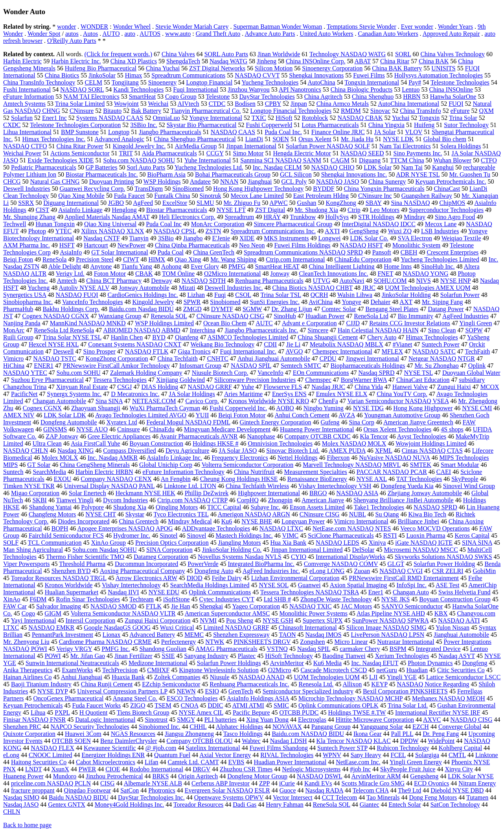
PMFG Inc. (116, 649)
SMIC (281, 705)
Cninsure (129, 429)
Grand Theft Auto (218, 34)
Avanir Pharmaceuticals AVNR (199, 436)
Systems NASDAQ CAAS (110, 118)
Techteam (142, 599)
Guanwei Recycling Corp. (93, 189)
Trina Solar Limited (80, 104)
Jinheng (267, 61)
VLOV (414, 132)
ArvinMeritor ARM (376, 776)
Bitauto (112, 111)
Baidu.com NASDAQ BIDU (308, 734)
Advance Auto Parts (270, 34)
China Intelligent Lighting (342, 266)
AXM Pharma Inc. (27, 245)
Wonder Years (455, 27)
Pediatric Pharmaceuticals (44, 167)
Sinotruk (210, 196)
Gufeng (330, 422)
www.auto (178, 34)
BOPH (60, 528)
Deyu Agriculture (188, 451)
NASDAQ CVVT (257, 75)
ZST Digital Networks (217, 68)
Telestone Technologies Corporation (75, 125)
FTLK (154, 606)
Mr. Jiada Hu (357, 139)
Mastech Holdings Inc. (244, 535)
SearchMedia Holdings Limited (210, 585)
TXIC (259, 118)
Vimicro (13, 359)
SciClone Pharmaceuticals (341, 535)
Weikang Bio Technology (223, 344)
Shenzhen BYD (71, 571)
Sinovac (381, 111)
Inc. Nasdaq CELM (277, 167)
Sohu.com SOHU (79, 373)
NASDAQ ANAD (262, 677)
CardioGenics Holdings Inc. (143, 295)
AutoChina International (408, 104)
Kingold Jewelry (153, 302)
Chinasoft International (308, 628)
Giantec (370, 805)
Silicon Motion (274, 68)
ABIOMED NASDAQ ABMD (142, 330)
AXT (406, 302)
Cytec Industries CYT (227, 599)
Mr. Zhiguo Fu (242, 203)
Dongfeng (475, 663)
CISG (107, 783)
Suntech (13, 472)
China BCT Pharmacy (114, 281)
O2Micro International (232, 274)
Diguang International (71, 203)
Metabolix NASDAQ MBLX (347, 344)
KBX (441, 613)
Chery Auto (382, 337)
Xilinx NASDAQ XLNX (112, 231)
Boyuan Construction (156, 443)
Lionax (111, 635)
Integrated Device (438, 649)
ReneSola (54, 259)
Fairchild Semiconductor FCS (66, 535)
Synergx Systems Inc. (74, 394)
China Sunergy (387, 182)
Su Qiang (387, 514)
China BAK (434, 61)
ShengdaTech (183, 61)
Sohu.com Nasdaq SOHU (105, 550)
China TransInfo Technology (39, 82)
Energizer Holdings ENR (113, 755)
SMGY (186, 720)
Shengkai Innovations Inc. (354, 174)
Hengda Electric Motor (302, 153)
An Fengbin (176, 479)
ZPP (264, 783)
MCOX (490, 387)
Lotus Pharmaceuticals (330, 125)
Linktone (487, 755)
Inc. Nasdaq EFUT (375, 663)
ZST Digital (270, 210)
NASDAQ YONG (425, 274)
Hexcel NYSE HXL (54, 344)
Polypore (92, 507)
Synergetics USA (25, 295)
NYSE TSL (418, 373)
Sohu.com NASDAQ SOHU (139, 160)
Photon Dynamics (430, 663)
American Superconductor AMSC (227, 613)
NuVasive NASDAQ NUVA (394, 458)
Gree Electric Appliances (119, 436)
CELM (93, 82)
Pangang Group (331, 727)
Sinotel (168, 535)
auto (130, 34)
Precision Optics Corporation (172, 543)
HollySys (337, 217)
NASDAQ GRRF (210, 387)
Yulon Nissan (452, 628)
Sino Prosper (99, 351)
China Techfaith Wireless (257, 486)
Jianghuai (260, 182)
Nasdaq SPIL (314, 649)
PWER (87, 769)
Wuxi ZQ (400, 231)
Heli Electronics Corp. (187, 217)
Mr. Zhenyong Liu (26, 642)
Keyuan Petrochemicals (33, 705)
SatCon (130, 790)
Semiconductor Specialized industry (308, 691)
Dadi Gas (245, 805)
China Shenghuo (373, 97)
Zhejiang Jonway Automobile (425, 493)
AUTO (111, 34)
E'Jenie (221, 238)
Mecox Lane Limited (257, 196)
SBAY (374, 203)
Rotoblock (315, 118)
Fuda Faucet (130, 196)
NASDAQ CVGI (401, 571)
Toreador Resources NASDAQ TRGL (59, 578)
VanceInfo (270, 373)
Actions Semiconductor (80, 153)
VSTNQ (277, 649)
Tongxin (429, 118)
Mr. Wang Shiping (233, 259)
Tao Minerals (383, 797)
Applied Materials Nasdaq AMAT (107, 217)
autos (72, 34)
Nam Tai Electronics (405, 146)
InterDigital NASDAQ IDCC (379, 224)
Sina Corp (361, 422)
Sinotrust (156, 720)
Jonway (280, 274)
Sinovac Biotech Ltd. (293, 451)
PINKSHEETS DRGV (262, 642)
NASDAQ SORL (82, 89)
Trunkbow (303, 217)
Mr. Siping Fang (442, 302)
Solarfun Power (460, 295)
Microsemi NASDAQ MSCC (421, 550)
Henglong (124, 210)
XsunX (60, 769)
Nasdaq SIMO (21, 797)
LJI (373, 677)
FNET (385, 274)
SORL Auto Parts (226, 54)
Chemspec (318, 380)
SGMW (252, 309)
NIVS (424, 281)
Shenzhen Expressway (241, 635)
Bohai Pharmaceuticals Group (233, 174)
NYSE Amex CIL (201, 712)
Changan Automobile (59, 401)
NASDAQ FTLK (147, 351)
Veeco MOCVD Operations (435, 528)
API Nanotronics (300, 89)
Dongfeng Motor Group (257, 776)
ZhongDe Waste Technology (336, 599)
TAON (287, 635)
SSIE (168, 656)
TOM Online (178, 274)
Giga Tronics (194, 351)
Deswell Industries (27, 189)
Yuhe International (208, 160)
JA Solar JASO (238, 451)
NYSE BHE (257, 521)
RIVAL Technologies (287, 755)
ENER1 (44, 366)
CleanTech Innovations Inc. (333, 274)
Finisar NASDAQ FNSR (34, 720)
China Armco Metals (343, 104)
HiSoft (284, 118)
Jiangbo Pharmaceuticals (170, 132)
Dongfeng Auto (214, 571)
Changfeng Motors (52, 514)
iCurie (287, 783)
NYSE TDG (368, 408)
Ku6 (227, 521)
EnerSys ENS (289, 394)
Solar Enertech (87, 493)
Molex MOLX (60, 458)
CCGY (215, 153)
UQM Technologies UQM (327, 677)
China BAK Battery (397, 68)
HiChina (14, 366)
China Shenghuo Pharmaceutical (195, 139)
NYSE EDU (164, 592)
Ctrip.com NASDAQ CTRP (192, 500)
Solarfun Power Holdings (229, 663)
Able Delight (65, 266)
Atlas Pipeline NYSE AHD (391, 613)
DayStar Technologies (267, 97)
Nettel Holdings (298, 458)
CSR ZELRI (448, 571)
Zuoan (362, 571)
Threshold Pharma (82, 564)
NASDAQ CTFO (25, 146)
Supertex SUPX (323, 620)
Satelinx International (213, 748)
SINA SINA (477, 543)
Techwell (15, 224)
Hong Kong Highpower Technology (258, 189)
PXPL (62, 712)
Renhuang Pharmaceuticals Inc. (249, 684)
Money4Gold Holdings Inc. (129, 805)
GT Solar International (120, 252)
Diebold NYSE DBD (457, 790)
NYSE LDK (398, 139)
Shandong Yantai (50, 507)
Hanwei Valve (410, 387)
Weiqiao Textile (461, 238)
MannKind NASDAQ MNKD (88, 323)
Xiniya (377, 543)
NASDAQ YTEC (25, 373)
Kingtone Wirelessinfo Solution (219, 670)
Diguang (370, 160)
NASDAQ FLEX (52, 748)
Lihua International (27, 132)
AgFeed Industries (465, 316)
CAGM (340, 160)
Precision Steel (95, 259)
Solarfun (22, 118)
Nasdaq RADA (324, 790)
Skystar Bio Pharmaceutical (202, 125)
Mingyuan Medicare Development (227, 429)
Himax (134, 75)
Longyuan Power (303, 521)
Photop (37, 231)
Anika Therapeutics (28, 670)
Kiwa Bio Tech (427, 514)
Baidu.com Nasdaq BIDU (141, 309)
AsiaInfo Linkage (80, 210)
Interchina (203, 330)
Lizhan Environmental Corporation (295, 578)
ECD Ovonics (431, 783)
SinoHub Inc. (438, 266)
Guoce (288, 790)
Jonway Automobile (144, 288)
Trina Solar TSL (281, 295)
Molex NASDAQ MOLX (354, 443)
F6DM (38, 599)
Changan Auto (411, 592)
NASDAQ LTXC (281, 528)
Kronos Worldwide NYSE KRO (269, 401)
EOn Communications (321, 373)
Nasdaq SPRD (377, 373)
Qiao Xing (188, 259)
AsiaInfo (71, 252)
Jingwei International (373, 359)
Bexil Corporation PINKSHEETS (405, 691)
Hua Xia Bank (289, 543)
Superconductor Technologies (446, 210)
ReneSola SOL (332, 805)
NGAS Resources (133, 734)
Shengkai (211, 606)
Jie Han (180, 606)
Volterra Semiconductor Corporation (247, 465)
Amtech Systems (24, 104)
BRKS (161, 776)
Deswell (63, 351)
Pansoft (382, 252)
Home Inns (398, 266)
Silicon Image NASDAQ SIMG (386, 628)
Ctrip (354, 210)
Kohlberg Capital (460, 748)
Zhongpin (280, 500)
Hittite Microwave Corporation (375, 720)
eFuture (460, 111)
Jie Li (293, 344)
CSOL (243, 295)
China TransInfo (420, 111)
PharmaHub (18, 309)
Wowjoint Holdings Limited (431, 443)
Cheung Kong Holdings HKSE (239, 479)
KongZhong (341, 203)
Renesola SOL (169, 316)
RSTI (390, 535)
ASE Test (447, 585)
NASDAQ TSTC (55, 359)
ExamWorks (77, 670)
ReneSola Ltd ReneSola (64, 330)
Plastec (247, 656)
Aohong (171, 266)
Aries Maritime (243, 394)
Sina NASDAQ (410, 203)
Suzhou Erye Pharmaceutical (47, 380)
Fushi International (27, 89)
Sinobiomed (225, 302)
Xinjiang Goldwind (180, 380)
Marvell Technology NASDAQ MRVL (352, 465)
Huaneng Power (23, 776)
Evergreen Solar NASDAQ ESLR (227, 790)
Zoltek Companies (177, 677)
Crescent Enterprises (452, 252)
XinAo (12, 599)
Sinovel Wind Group (469, 486)
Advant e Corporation (309, 323)
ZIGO (138, 705)
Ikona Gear (368, 734)
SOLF (11, 543)
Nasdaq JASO (21, 805)
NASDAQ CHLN (26, 451)
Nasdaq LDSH (289, 741)
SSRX (26, 203)
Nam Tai (412, 167)
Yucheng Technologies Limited (440, 259)
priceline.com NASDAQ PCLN (51, 783)
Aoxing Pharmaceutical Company (143, 571)
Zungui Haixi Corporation (157, 620)
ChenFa (328, 401)
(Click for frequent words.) (118, 54)
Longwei (330, 238)
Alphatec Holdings (239, 727)
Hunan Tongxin (55, 224)
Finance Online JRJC (338, 132)
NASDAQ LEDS (338, 543)
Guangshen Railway (427, 196)
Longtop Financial (209, 82)
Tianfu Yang (137, 266)
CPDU (328, 359)
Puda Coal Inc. (283, 132)
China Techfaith (178, 359)
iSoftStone (177, 599)
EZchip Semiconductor (171, 684)
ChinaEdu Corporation (363, 259)
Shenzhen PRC (22, 727)
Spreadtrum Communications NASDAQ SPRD (303, 252)
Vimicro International (361, 521)
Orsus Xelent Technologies (398, 429)
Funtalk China (172, 196)
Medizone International (158, 663)
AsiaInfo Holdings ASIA (258, 698)
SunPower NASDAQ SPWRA (391, 620)
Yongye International (216, 118)
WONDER (94, 27)
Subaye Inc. (266, 507)
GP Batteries (102, 167)
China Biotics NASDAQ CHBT (312, 288)
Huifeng (424, 125)
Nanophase (261, 436)
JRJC (369, 288)
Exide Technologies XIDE (61, 160)
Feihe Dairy (227, 578)
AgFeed (143, 203)
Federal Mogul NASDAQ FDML (188, 422)
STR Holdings (376, 217)
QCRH (319, 295)
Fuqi (220, 295)
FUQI (456, 104)
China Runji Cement (107, 684)
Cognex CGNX (42, 408)
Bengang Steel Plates (392, 309)
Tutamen (477, 797)
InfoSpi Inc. (411, 585)
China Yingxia (386, 125)
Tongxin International (372, 82)
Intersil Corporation (91, 620)
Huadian (417, 670)
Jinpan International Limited (307, 550)
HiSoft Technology (289, 656)
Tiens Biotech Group (143, 712)
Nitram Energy (477, 783)
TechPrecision (120, 670)
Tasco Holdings (243, 734)
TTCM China (407, 160)
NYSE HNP (455, 281)
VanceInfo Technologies (93, 302)
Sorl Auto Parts (146, 167)
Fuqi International (196, 89)
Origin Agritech (198, 776)
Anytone (101, 266)
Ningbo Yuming (324, 408)
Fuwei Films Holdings (302, 245)
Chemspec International (342, 351)
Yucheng (39, 288)
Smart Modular (460, 465)
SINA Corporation (169, 550)
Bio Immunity (416, 316)
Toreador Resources (198, 805)
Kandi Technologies (138, 89)
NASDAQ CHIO (333, 167)
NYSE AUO (92, 429)
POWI (53, 656)
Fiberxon (338, 458)
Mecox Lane (441, 224)
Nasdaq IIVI (123, 592)
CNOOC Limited (51, 755)
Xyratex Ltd (122, 422)
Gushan (307, 203)
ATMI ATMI (248, 705)
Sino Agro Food (455, 217)
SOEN (281, 139)
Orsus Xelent (315, 139)
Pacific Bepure (251, 712)
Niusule (220, 677)
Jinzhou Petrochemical (114, 776)
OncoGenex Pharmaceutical (68, 698)
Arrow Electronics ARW (146, 578)
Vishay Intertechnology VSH (335, 486)
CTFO (489, 160)
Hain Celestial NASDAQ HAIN (378, 330)
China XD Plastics (134, 61)
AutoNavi (352, 281)
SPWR (192, 302)
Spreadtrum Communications (188, 75)
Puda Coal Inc (164, 224)
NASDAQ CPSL (175, 231)
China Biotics (62, 75)
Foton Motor (110, 274)
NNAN (229, 182)
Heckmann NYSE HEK (145, 493)
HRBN (412, 97)
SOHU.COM (390, 281)
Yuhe (247, 387)
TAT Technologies (419, 479)
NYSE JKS (395, 599)
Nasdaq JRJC (328, 387)
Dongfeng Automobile (69, 422)
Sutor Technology (466, 125)
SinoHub (285, 316)
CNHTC (218, 359)
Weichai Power (22, 153)
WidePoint (441, 741)
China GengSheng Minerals (95, 465)
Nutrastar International (406, 642)
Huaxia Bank (128, 677)
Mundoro (65, 776)
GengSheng (364, 231)
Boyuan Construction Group (455, 599)
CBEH (409, 252)
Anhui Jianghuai (82, 677)
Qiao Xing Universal (110, 224)
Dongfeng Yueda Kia (407, 486)
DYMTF (222, 309)
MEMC (194, 635)
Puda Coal (171, 252)
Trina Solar (463, 118)
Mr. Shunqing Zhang (29, 217)
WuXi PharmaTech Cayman (165, 408)
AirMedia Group (196, 146)
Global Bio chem (445, 139)
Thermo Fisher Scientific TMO (85, 557)
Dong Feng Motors (433, 797)
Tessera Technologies (120, 380)
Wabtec (251, 741)
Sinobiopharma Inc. (28, 302)
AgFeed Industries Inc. (271, 571)
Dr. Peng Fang (441, 734)
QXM (487, 111)
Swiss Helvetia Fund (464, 592)
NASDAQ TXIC (311, 606)
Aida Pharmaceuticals (169, 153)
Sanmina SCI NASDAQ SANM (281, 160)
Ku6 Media (327, 663)
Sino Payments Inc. (418, 153)
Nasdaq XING (75, 451)
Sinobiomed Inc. (160, 727)
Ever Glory (205, 266)
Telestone (218, 97)
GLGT (396, 564)
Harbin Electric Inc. (76, 61)
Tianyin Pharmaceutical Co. (206, 111)
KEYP (379, 684)
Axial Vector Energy (225, 755)
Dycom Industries (125, 500)
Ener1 (376, 592)
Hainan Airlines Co (28, 677)
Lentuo (411, 89)
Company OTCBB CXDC (318, 436)
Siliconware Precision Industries (255, 380)
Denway (161, 281)
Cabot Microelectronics (106, 762)
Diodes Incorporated (84, 521)
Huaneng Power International (317, 429)
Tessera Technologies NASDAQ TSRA (310, 592)
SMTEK (421, 465)
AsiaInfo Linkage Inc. (174, 458)
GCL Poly (294, 182)
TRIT (126, 153)
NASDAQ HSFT (362, 245)
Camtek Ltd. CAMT (193, 762)
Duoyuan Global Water (471, 373)
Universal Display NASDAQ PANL (109, 486)
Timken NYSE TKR (29, 486)
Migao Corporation (35, 493)
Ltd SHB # (277, 599)
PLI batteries (221, 720)
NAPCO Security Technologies (90, 727)
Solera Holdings (461, 146)
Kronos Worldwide (69, 585)
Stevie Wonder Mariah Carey (192, 27)
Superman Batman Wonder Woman (278, 27)
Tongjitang (125, 82)
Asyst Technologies (422, 436)
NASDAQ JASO (338, 182)
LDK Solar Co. (369, 238)
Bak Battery (146, 111)
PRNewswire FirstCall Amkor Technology (116, 366)
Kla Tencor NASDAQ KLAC (354, 741)
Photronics (162, 790)
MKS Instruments (286, 238)
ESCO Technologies (192, 698)
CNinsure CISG (320, 514)
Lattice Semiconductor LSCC (463, 677)
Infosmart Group (200, 366)
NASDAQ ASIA (357, 493)
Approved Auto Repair (451, 34)
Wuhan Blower (452, 160)
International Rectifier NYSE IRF (438, 712)
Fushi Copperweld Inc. (238, 408)
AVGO (294, 351)
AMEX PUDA (347, 451)
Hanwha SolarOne (453, 97)
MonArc (14, 330)
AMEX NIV (19, 415)
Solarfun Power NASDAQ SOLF (328, 146)
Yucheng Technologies (270, 82)
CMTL (457, 755)
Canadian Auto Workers (388, 34)
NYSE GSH (278, 620)
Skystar (135, 514)
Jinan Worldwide (279, 54)
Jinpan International (252, 146)
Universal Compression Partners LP (122, 691)
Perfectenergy (179, 642)
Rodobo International (156, 769)
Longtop (119, 132)
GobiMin (485, 571)
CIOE (113, 769)
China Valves (178, 54)
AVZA (347, 415)
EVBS (236, 762)
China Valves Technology (452, 54)
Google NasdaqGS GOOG (117, 628)
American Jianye (323, 500)
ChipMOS (452, 203)
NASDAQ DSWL (319, 776)
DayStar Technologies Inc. (151, 797)
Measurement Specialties (315, 472)
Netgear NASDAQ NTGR (442, 359)
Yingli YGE (402, 677)
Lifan (152, 762)
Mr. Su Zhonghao (436, 366)
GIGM (53, 613)
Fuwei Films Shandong (279, 748)
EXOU (63, 479)
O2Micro (280, 670)
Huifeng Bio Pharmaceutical (101, 68)
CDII (270, 344)
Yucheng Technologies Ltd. (209, 167)
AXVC (432, 720)
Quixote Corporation (29, 734)
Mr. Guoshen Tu (469, 174)
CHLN (12, 812)
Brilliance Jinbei (418, 521)
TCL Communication (55, 543)
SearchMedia (50, 472)
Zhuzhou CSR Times (246, 769)
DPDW (409, 741)
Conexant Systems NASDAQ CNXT (135, 344)
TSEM (163, 705)
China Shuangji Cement (328, 337)
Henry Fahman (285, 805)
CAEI (444, 472)
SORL (403, 54)
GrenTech (241, 691)
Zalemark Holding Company (146, 373)
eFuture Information (29, 97)
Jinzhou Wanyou (248, 89)
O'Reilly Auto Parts (72, 41)
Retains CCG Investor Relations (410, 323)
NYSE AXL (372, 479)
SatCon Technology (455, 805)
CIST (42, 210)
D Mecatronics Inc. (135, 394)
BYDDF (324, 189)
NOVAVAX (287, 727)
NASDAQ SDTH (204, 281)
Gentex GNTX (67, 805)
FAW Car (15, 606)
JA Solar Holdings (192, 394)
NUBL (358, 514)
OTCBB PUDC (299, 712)
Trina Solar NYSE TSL (72, 337)
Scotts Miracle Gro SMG (373, 783)
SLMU (205, 203)
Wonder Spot (44, 34)
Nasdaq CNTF (102, 238)
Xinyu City (459, 769)
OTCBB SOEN (71, 741)
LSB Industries (440, 231)
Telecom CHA (371, 790)
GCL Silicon (296, 174)
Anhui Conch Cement (302, 415)
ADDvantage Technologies (216, 528)
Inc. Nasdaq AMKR (113, 458)
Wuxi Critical (177, 628)
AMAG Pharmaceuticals (226, 649)
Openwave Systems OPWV (229, 797)
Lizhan (196, 295)
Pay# (415, 82)
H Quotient (94, 712)
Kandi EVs (318, 783)
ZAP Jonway (62, 436)
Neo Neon (252, 245)
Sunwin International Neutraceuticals (72, 663)
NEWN (186, 691)
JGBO (116, 203)
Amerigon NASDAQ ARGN (254, 514)
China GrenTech (214, 252)
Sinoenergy (163, 82)
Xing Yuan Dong (267, 720)
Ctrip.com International (295, 259)
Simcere (318, 330)
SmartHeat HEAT (277, 266)
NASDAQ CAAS (233, 132)
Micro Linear (351, 642)
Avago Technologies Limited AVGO (141, 415)
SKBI (39, 500)
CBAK (144, 274)
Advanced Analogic (119, 139)
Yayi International (33, 620)
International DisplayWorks (350, 557)
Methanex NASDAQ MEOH (449, 698)
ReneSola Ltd (371, 316)
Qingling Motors (177, 507)
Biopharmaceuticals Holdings (368, 366)
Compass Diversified (130, 451)
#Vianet (403, 344)
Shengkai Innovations (316, 75)
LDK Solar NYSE (471, 776)
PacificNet (24, 394)
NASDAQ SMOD (113, 606)
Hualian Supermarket (72, 592)
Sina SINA (109, 401)
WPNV (332, 755)
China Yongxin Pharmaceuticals (384, 189)
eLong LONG (327, 571)
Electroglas (312, 720)
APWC (278, 203)
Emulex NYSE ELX (342, 394)
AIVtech (189, 104)
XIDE (247, 238)
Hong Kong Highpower (423, 408)
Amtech (67, 281)
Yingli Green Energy (416, 762)
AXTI (332, 231)
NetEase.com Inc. (358, 762)
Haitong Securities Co (39, 762)
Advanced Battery (152, 635)
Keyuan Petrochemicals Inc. (451, 182)
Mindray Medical (190, 521)
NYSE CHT (101, 514)
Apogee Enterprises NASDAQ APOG (125, 528)
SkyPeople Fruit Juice (408, 769)
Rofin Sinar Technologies (88, 599)
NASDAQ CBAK (360, 118)
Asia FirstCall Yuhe (96, 443)
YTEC (63, 231)
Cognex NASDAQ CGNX (56, 316)
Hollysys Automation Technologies (439, 75)
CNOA (189, 705)
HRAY (272, 217)
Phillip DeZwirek (207, 493)
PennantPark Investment (63, 635)
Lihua (38, 712)
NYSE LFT (231, 210)
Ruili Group (18, 337)
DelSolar (363, 550)
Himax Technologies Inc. (54, 139)
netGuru (386, 670)
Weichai (158, 104)
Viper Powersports (27, 564)
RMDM (351, 111)
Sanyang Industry (206, 656)
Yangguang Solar (381, 727)
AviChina (321, 302)
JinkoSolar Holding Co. (232, 550)
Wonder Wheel (132, 27)
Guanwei (309, 585)
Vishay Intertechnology (131, 585)
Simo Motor (248, 153)
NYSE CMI (477, 408)
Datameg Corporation (161, 557)
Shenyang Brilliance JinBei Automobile (404, 500)
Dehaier (381, 302)
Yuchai (401, 118)
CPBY (273, 104)
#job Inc (360, 769)
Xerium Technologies (402, 656)
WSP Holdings (162, 182)
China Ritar (395, 61)
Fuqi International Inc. (248, 351)
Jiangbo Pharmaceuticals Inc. (262, 330)
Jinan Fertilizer (133, 656)
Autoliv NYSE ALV (84, 288)
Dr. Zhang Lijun (292, 309)
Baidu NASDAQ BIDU (79, 797)
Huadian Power (325, 316)
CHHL (198, 727)
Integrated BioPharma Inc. (261, 564)
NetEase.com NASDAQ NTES (352, 528)
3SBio (166, 238)
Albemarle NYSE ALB (153, 783)
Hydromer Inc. (132, 535)
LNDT (33, 769)
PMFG (237, 266)
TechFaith (478, 351)
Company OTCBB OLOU (200, 741)
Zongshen (312, 642)
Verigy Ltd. (70, 274)
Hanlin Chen (127, 337)
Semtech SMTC (301, 366)
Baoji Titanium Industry (41, 684)
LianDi (254, 139)
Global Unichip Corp (166, 465)
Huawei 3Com (83, 734)
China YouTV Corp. (402, 394)
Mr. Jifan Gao (88, 656)
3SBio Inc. (143, 125)
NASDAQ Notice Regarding (433, 684)
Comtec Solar (339, 309)
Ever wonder (417, 27)
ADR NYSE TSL (418, 174)
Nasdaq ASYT (457, 656)
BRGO (318, 493)
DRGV (201, 769)
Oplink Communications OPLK (338, 705)
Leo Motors (385, 210)
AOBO (285, 408)
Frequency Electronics (240, 458)
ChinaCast (447, 189)
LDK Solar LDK (65, 415)
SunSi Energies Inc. (275, 302)
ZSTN (213, 231)
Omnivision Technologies (280, 443)
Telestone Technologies (460, 82)
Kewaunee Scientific (110, 748)
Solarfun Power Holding (444, 564)
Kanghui (443, 167)
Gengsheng (424, 776)
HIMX (157, 259)
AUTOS (150, 34)
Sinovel (197, 535)
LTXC (11, 628)
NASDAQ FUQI (77, 295)
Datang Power (446, 309)
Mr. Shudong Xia (316, 210)
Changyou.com (476, 613)
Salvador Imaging (59, 606)
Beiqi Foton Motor (242, 415)
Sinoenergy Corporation (332, 68)
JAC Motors (357, 606)
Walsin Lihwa (355, 295)
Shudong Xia (130, 507)
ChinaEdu (162, 429)
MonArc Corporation (218, 224)
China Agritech (323, 97)
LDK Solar (378, 167)
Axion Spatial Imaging (359, 585)
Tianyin (139, 238)
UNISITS (443, 68)
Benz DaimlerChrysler (129, 741)
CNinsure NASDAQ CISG (230, 316)
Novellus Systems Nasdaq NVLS (240, 557)
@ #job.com (161, 748)
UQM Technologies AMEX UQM (428, 288)
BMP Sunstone (80, 132)
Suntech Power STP (342, 748)
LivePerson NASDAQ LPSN (388, 635)
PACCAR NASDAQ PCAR (392, 472)
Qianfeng (187, 337)
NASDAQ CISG (471, 720)
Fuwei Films (369, 75)
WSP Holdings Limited (164, 323)
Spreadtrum (240, 217)
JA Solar (385, 132)
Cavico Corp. (202, 401)
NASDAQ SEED (362, 153)
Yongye (352, 302)
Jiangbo (193, 238)
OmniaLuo (166, 118)
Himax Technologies (432, 337)
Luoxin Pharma (426, 535)
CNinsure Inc (375, 196)
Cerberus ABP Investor (221, 783)
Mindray (415, 217)
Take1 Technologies (379, 507)
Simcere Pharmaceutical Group (293, 224)
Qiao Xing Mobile (81, 196)
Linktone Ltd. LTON (190, 486)
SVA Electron (415, 238)
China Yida (369, 387)
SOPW (474, 330)
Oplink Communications (220, 592)
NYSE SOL (273, 585)
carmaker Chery (360, 649)
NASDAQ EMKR (51, 628)
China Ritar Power (80, 146)
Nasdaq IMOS (324, 635)
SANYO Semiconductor (412, 606)
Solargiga (427, 755)
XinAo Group (109, 543)
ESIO (212, 691)
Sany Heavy (366, 755)
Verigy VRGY (74, 649)
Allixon (352, 684)
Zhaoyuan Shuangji (96, 408)
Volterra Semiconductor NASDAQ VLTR (123, 613)
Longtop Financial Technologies (291, 111)
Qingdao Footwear (88, 790)
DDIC (215, 705)
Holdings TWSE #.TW (357, 712)
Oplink (477, 366)
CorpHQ (248, 500)
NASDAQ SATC (434, 351)
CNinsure (82, 111)
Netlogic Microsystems (311, 769)
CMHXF (158, 670)
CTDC (217, 104)
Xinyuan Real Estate (82, 387)
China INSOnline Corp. (316, 61)
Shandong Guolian (163, 649)
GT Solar (39, 465)
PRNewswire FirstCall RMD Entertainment (404, 578)
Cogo (29, 613)
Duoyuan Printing (112, 182)
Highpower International (269, 493)
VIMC (290, 535)
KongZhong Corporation (117, 359)
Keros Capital (472, 535)
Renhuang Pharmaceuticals (269, 281)
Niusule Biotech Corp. (220, 373)
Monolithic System (416, 245)
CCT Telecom (339, 797)
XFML (384, 451)
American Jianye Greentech (418, 422)
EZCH (421, 727)
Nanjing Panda (22, 323)
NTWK (215, 642)
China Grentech (139, 521)
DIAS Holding (160, 387)
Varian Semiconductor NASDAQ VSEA (398, 401)
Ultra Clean (47, 443)
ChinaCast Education (423, 380)
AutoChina (321, 82)
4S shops (452, 429)
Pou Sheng (240, 620)
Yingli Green (475, 323)
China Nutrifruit (254, 472)
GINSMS (55, 429)
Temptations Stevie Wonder (361, 27)
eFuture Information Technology (184, 472)
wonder (66, 27)
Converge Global (460, 727)
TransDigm (149, 189)
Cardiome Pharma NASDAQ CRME (105, 642)
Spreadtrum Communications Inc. (273, 231)
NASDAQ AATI (459, 620)
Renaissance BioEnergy (317, 479)
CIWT (131, 259)
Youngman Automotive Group (402, 415)
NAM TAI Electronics (91, 97)
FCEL (398, 755)
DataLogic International (105, 720)
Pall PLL (402, 734)
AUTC (264, 323)
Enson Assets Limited (317, 507)
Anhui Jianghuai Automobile (274, 359)
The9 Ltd (409, 790)
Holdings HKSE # (215, 443)
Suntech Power (440, 344)
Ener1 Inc (54, 118)
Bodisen (245, 104)
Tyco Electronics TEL (181, 514)
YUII (202, 415)
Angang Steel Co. (135, 698)
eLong (11, 755)
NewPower (132, 245)
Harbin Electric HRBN (104, 472)
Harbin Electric (22, 61)
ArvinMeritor (287, 663)
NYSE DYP (52, 691)
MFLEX (392, 351)
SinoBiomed (188, 189)
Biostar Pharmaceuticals (177, 210)
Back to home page (27, 825)
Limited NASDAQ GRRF (236, 628)
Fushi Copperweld (269, 125)
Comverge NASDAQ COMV (341, 564)
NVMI (208, 620)
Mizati (187, 288)
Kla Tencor (374, 436)
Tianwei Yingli (75, 500)
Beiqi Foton (18, 259)
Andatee (200, 182)
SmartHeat (142, 97)
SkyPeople (465, 479)
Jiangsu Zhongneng (189, 734)
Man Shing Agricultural (33, 550)
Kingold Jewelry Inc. (139, 146)
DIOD (195, 578)
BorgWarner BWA (364, 380)
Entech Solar (405, 805)
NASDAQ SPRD (435, 507)
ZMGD (192, 309)
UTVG (322, 281)
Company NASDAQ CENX (116, 479)
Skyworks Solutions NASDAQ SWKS (443, 557)
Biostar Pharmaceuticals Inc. (102, 174)
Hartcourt (96, 245)
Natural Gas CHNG (55, 182)
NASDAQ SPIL (251, 366)
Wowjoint (126, 104)
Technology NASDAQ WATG (348, 54)
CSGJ (124, 387)
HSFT (67, 245)
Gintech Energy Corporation (276, 422)
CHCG (12, 182)
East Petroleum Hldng (321, 196)
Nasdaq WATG (228, 61)
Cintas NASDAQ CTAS (432, 451)
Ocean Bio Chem (225, 323)
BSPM (398, 649)
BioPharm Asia (166, 174)
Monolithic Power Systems (314, 613)
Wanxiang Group (120, 316)
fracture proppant (33, 790)
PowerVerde (203, 564)
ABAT (363, 61)
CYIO (299, 557)
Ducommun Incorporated (146, 564)
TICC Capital (224, 507)
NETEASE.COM (154, 401)
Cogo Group (181, 97)
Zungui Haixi (454, 387)
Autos (90, 34)
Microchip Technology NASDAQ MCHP (350, 698)
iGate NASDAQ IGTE (424, 543)
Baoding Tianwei (344, 656)
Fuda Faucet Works (97, 705)
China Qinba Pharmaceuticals (192, 245)
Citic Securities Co (461, 670)
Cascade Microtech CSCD (334, 670)
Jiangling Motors (240, 543)
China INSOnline (451, 89)
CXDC (12, 125)
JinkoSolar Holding (406, 295)
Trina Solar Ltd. (408, 705)
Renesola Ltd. (316, 684)
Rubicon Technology (403, 748)
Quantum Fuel (172, 755)
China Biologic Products (361, 89)
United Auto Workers (326, 34)
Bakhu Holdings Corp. (71, 309)
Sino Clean (442, 330)
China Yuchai (163, 68)
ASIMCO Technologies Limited (248, 337)
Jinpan (299, 104)
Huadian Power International (290, 762)
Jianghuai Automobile (461, 635)
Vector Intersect (293, 797)
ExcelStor (175, 203)
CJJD (353, 323)
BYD (159, 337)
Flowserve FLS (283, 387)
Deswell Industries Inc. (234, 288)
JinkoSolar (102, 75)
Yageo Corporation (256, 606)
